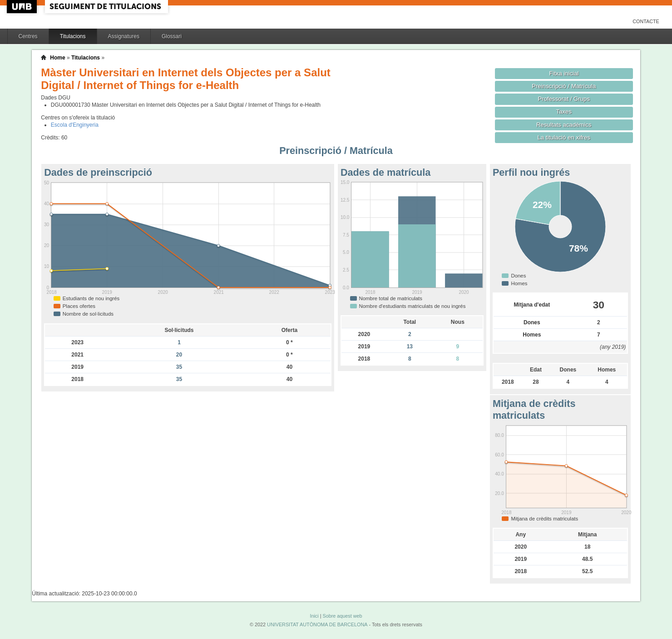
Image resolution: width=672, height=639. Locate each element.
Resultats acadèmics (564, 125)
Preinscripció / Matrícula (564, 86)
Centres (28, 36)
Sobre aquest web (342, 616)
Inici (314, 616)
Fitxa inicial (564, 73)
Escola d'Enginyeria (75, 125)
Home (57, 58)
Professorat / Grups (564, 99)
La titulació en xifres (564, 137)
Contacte (646, 21)
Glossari (172, 36)
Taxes (564, 111)
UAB (23, 7)
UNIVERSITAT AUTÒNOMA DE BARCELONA (317, 624)
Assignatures (124, 36)
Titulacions (73, 36)
